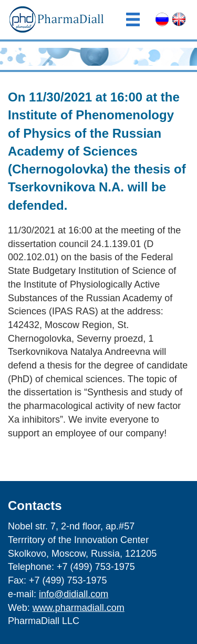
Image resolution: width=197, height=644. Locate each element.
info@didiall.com (74, 594)
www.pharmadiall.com (79, 608)
